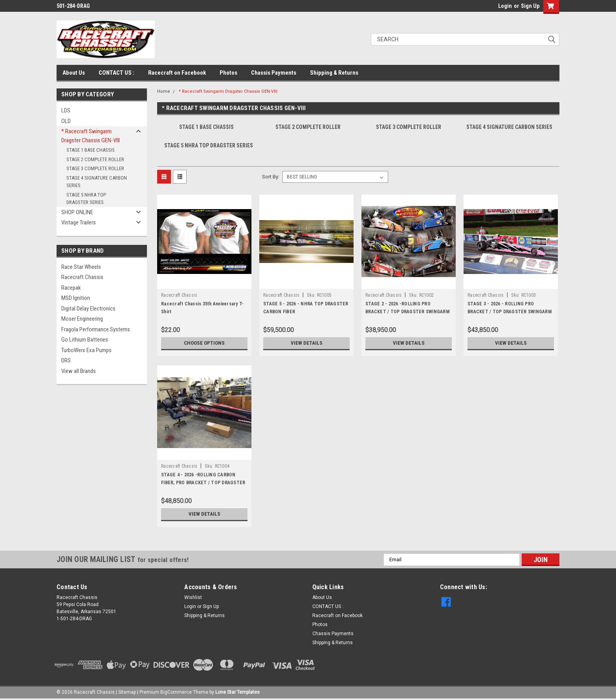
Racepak (71, 288)
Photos (228, 73)
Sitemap (127, 692)
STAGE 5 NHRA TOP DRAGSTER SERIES (86, 199)
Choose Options (204, 343)
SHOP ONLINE (77, 212)
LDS (66, 110)
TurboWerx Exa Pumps (86, 350)
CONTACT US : (116, 73)
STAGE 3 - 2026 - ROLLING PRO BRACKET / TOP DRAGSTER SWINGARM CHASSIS (510, 312)
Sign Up (530, 6)
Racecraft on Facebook (177, 73)
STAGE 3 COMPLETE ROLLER (95, 168)
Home (164, 91)
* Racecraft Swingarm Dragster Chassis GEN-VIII (91, 136)
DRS (66, 360)
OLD (66, 121)
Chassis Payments (274, 73)
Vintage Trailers (79, 222)
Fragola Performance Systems (96, 329)
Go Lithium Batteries (85, 340)
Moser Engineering (82, 319)
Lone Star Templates (237, 692)
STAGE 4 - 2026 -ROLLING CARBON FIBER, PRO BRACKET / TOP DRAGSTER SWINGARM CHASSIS (203, 483)
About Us (74, 73)
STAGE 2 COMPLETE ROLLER (95, 159)
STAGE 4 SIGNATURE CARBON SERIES (97, 182)
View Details (306, 343)
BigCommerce (176, 692)
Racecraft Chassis (82, 277)
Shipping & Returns (334, 73)
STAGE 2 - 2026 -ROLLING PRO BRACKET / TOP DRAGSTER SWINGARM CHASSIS (407, 312)
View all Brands (79, 371)
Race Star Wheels (81, 267)
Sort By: (271, 177)
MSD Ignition (76, 298)
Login (505, 6)
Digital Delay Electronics (88, 309)
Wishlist (193, 597)
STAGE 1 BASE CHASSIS (91, 150)
